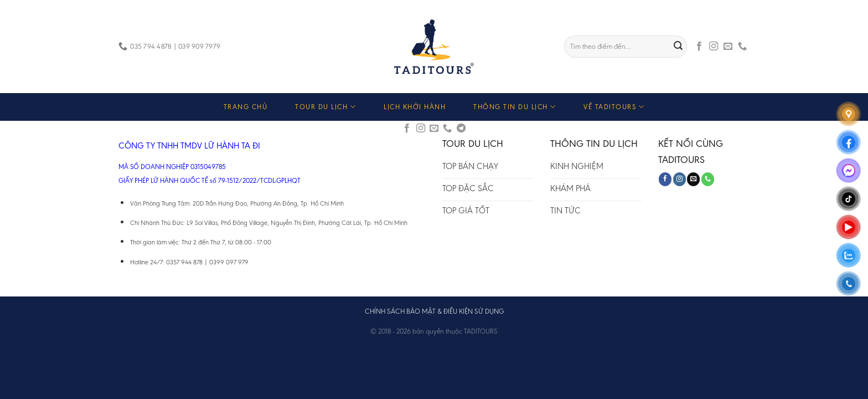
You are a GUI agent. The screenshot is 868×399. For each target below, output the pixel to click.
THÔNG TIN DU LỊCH (515, 107)
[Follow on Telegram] (461, 129)
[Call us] (742, 47)
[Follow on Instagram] (714, 47)
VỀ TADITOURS (614, 107)
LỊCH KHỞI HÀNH (415, 107)
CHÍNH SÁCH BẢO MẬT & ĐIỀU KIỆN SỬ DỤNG (434, 311)
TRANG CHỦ (246, 107)
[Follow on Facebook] (699, 47)
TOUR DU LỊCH (325, 107)
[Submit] (679, 47)
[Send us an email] (728, 47)
